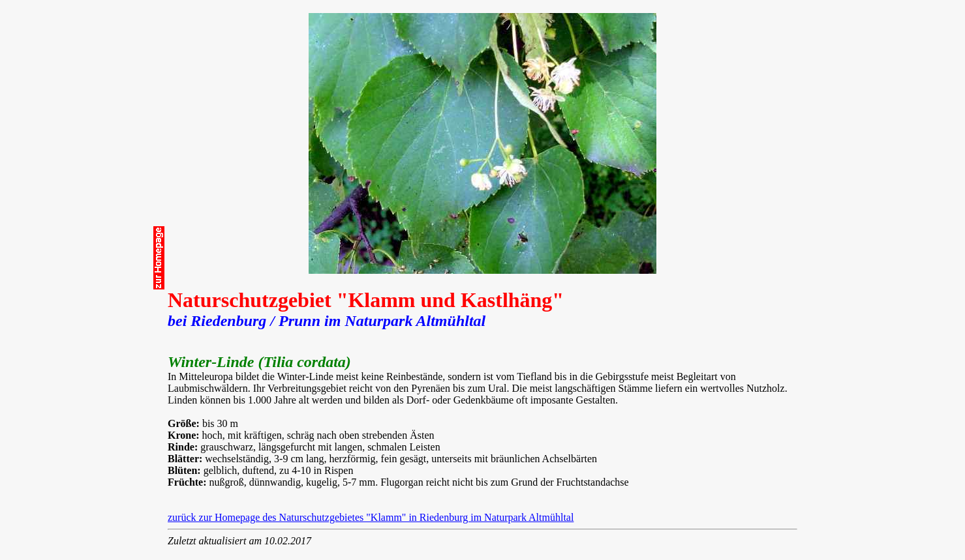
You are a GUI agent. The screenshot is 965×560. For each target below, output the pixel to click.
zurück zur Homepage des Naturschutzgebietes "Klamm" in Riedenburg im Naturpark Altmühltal (371, 517)
